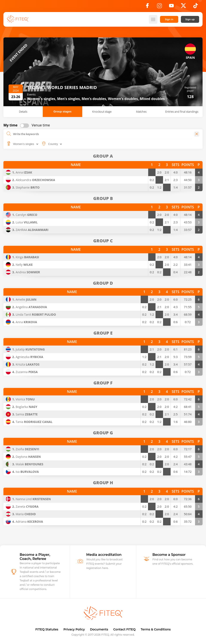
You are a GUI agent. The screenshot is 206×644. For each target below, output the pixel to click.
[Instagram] (159, 7)
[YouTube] (171, 7)
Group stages (63, 111)
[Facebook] (147, 7)
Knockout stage (102, 112)
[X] (183, 7)
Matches (141, 112)
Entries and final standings (182, 112)
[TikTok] (196, 7)
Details (23, 112)
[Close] (197, 134)
